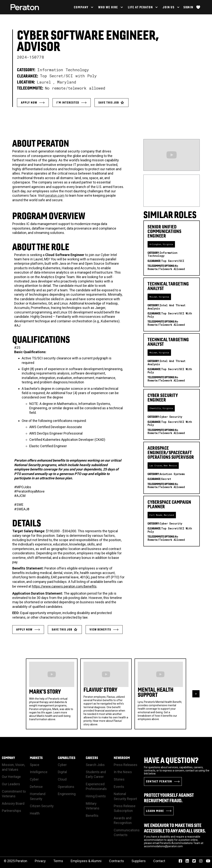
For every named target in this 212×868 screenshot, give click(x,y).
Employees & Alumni (86, 861)
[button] (83, 7)
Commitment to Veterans (14, 794)
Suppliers (139, 861)
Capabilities (67, 758)
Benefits (92, 816)
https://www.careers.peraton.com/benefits (64, 586)
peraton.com (55, 195)
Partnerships (12, 811)
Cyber (34, 779)
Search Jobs (95, 765)
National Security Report (125, 796)
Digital (62, 772)
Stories (119, 779)
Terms (58, 861)
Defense (36, 787)
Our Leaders (11, 784)
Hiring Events (96, 796)
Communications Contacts (127, 832)
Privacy (40, 861)
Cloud (62, 779)
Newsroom (122, 758)
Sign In (188, 7)
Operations (66, 787)
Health (35, 813)
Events (119, 787)
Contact (159, 861)
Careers (92, 758)
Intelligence (39, 772)
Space (35, 765)
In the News (123, 772)
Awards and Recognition (123, 820)
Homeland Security (38, 796)
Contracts (116, 861)
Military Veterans (93, 806)
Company (8, 758)
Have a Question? (171, 760)
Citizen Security (42, 806)
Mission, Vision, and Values (13, 767)
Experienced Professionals (96, 786)
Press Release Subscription (125, 808)
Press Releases (126, 765)
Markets (36, 758)
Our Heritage (11, 777)
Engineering (67, 794)
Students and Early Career (96, 774)
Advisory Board (13, 803)
